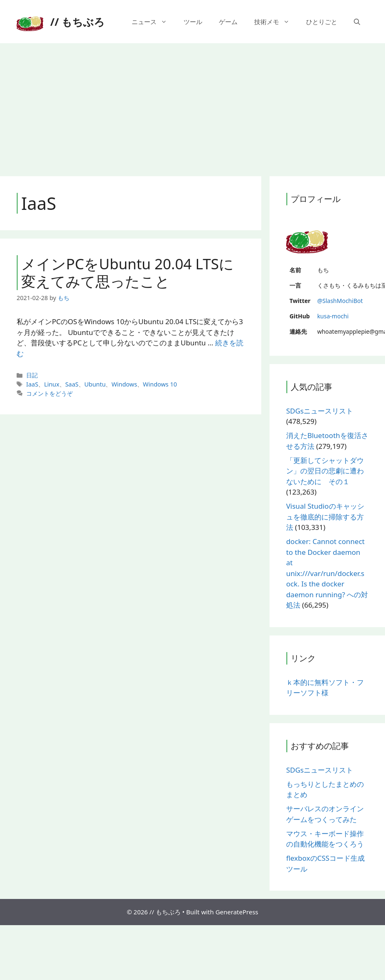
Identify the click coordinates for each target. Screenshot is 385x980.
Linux (52, 384)
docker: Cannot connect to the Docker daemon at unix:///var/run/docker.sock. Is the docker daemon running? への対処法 (327, 573)
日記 (32, 375)
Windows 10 (160, 384)
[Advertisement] (192, 106)
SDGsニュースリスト (320, 411)
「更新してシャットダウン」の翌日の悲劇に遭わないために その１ (325, 471)
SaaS (72, 384)
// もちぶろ (77, 22)
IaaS (32, 384)
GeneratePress (237, 912)
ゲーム (228, 22)
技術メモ (276, 22)
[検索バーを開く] (357, 22)
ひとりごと (322, 22)
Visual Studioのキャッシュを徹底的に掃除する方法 (325, 517)
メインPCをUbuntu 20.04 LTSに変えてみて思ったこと (128, 272)
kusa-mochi (333, 316)
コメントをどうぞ (49, 393)
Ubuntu (95, 384)
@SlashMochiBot (340, 301)
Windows (124, 384)
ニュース (153, 22)
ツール (193, 22)
